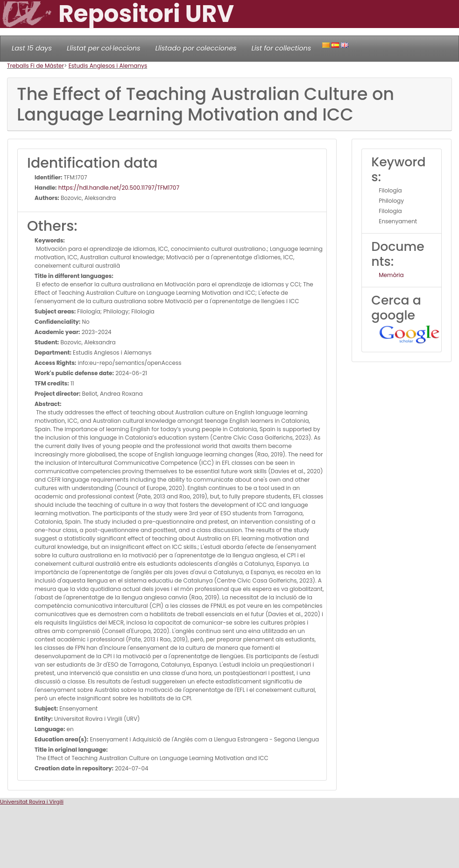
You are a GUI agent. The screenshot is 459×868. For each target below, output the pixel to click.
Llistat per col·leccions (104, 48)
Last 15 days (32, 48)
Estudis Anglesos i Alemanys (108, 66)
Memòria (391, 275)
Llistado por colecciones (196, 48)
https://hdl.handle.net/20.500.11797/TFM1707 (118, 188)
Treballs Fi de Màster (35, 66)
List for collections (281, 48)
